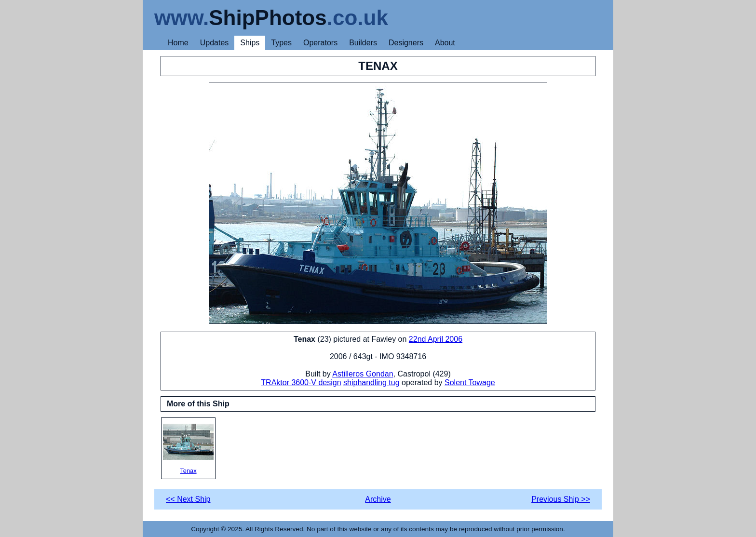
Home (178, 43)
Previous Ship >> (561, 499)
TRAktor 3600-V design (301, 383)
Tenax (188, 449)
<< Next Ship (188, 499)
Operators (320, 43)
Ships (250, 43)
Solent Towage (470, 383)
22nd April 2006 (436, 339)
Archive (378, 499)
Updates (215, 43)
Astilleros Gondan (363, 374)
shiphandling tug (371, 383)
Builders (363, 43)
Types (281, 43)
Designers (406, 43)
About (445, 43)
